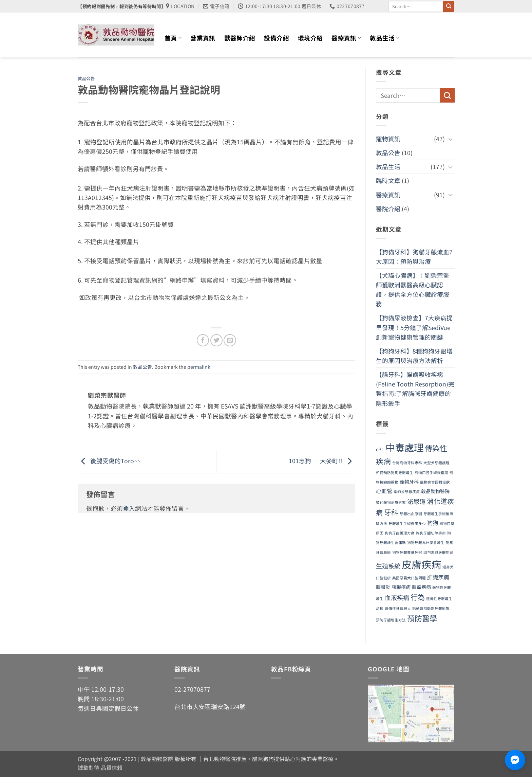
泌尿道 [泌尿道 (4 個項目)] (416, 501)
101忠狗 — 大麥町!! (322, 461)
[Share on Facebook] (203, 340)
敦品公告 (86, 78)
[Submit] (449, 6)
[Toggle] (450, 139)
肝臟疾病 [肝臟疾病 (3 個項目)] (438, 577)
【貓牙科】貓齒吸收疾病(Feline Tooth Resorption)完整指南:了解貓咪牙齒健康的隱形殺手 (415, 389)
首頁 (173, 38)
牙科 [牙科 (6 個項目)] (391, 512)
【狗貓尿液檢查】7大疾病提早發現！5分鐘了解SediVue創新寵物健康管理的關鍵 (414, 327)
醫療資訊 (346, 38)
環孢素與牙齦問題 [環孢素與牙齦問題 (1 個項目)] (438, 552)
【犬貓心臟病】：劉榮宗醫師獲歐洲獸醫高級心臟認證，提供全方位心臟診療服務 (413, 290)
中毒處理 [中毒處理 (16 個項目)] (404, 447)
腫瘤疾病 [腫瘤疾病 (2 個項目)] (421, 587)
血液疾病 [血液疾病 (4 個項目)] (397, 597)
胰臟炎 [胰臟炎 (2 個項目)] (383, 587)
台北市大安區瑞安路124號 (210, 707)
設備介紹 (276, 38)
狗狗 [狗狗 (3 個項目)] (433, 523)
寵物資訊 (388, 139)
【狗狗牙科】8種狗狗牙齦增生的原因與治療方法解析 (414, 356)
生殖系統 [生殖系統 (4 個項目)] (388, 566)
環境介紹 (310, 38)
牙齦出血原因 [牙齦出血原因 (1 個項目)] (411, 514)
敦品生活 (385, 38)
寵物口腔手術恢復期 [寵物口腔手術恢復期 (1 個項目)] (431, 473)
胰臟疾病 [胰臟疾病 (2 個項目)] (401, 587)
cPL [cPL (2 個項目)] (380, 449)
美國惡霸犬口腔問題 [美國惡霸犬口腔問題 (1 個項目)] (409, 578)
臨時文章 (388, 180)
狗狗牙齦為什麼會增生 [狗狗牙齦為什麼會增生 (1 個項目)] (426, 543)
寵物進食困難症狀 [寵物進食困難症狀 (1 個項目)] (435, 482)
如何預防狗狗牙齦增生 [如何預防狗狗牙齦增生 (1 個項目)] (395, 473)
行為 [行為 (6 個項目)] (418, 597)
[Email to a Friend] (230, 340)
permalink (199, 367)
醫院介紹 (388, 209)
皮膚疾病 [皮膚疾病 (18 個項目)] (421, 564)
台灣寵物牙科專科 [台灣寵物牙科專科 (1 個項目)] (407, 463)
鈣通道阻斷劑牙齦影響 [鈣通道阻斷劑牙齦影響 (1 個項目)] (431, 608)
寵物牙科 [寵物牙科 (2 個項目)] (409, 482)
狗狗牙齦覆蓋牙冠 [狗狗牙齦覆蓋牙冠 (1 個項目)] (407, 552)
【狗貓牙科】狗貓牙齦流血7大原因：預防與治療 (414, 257)
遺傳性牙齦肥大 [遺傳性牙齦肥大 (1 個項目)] (398, 608)
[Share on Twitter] (216, 340)
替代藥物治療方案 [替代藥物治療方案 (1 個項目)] (391, 502)
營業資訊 (203, 38)
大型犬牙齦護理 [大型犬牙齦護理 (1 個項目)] (436, 463)
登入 (129, 508)
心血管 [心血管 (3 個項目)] (384, 491)
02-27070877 (192, 689)
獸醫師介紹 (240, 38)
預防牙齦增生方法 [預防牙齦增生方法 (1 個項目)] (391, 620)
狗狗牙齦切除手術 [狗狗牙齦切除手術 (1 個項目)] (431, 533)
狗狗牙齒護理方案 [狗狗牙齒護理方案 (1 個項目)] (400, 533)
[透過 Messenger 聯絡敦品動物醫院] (515, 760)
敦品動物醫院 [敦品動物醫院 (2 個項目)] (435, 491)
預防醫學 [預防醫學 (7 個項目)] (422, 618)
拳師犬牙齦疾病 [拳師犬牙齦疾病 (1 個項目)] (407, 492)
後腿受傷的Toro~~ (109, 461)
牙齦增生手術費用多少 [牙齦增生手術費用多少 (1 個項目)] (407, 523)
